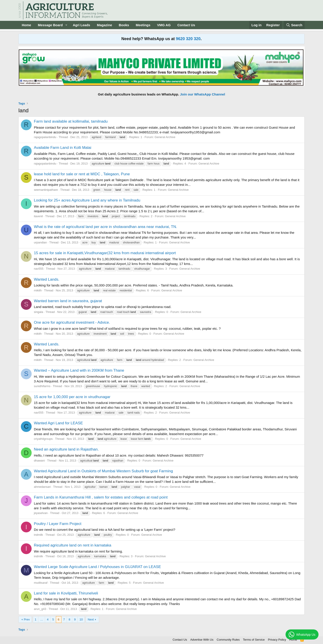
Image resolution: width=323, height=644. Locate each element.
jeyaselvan (41, 513)
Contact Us (186, 25)
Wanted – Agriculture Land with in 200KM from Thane (79, 370)
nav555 (39, 269)
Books (124, 25)
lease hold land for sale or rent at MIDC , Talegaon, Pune (82, 174)
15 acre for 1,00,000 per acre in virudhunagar (72, 397)
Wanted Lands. (47, 279)
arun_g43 (40, 609)
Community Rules (228, 640)
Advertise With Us (202, 640)
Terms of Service (254, 640)
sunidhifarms (42, 386)
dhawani (39, 461)
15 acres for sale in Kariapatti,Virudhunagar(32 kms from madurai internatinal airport (105, 253)
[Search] (294, 25)
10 (81, 619)
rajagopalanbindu (45, 137)
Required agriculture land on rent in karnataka (73, 545)
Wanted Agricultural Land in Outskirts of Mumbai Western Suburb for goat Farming (103, 471)
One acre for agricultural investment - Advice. (72, 322)
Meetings (143, 25)
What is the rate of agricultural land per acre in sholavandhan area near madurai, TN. (105, 227)
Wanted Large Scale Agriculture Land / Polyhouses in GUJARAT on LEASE (97, 567)
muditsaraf (41, 583)
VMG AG (164, 25)
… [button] (42, 619)
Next (91, 619)
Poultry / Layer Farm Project (58, 524)
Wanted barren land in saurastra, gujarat (68, 301)
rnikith (38, 290)
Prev (27, 619)
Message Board (50, 25)
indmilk (38, 535)
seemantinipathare (46, 190)
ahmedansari (42, 487)
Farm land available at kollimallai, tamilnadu (71, 121)
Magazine (105, 25)
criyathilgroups (43, 439)
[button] (66, 25)
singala (38, 312)
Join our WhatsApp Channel (203, 94)
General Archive (165, 137)
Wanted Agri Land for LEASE (58, 423)
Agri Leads (81, 25)
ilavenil (38, 216)
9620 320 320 (188, 39)
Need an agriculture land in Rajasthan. (66, 449)
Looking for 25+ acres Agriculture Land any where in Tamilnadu (87, 200)
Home (26, 25)
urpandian (40, 242)
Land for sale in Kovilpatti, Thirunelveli (66, 593)
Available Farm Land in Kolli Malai (63, 148)
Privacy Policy (277, 640)
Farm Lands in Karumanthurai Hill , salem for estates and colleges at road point (101, 497)
